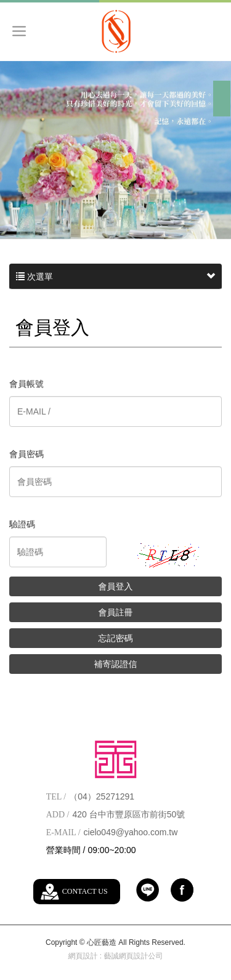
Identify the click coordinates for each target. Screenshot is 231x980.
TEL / (56, 797)
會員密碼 (26, 454)
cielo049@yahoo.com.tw (131, 832)
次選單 (115, 277)
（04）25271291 (102, 796)
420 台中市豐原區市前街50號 (128, 814)
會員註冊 (116, 612)
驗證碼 (22, 524)
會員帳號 (26, 384)
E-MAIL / (63, 832)
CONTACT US (85, 891)
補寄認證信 (116, 664)
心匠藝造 (115, 31)
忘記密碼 (116, 638)
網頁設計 (83, 956)
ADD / (58, 815)
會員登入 (116, 586)
